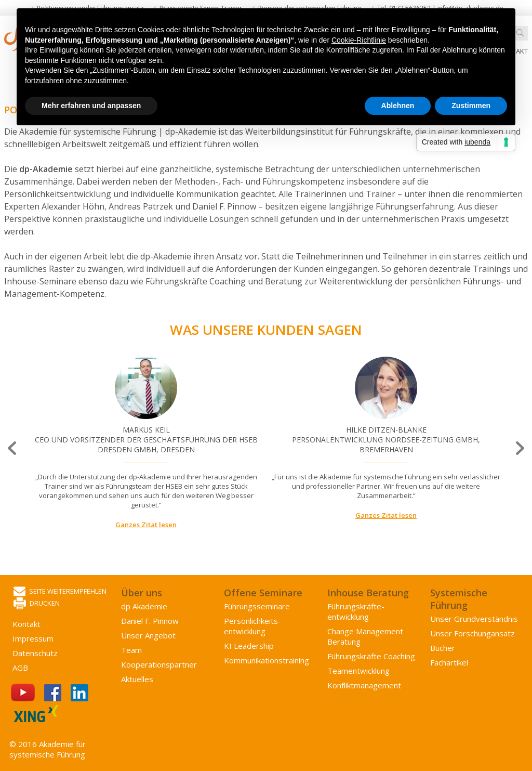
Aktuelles (137, 679)
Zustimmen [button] (471, 106)
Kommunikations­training (267, 660)
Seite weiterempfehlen (60, 592)
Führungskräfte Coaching (371, 656)
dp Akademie (144, 606)
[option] (146, 443)
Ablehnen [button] (398, 106)
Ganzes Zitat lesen (146, 525)
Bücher (443, 648)
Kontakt (26, 624)
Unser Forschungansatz (473, 633)
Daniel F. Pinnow (150, 621)
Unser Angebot (148, 635)
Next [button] (519, 448)
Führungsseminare (257, 606)
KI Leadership (249, 646)
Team (131, 650)
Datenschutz (35, 653)
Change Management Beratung (365, 636)
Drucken (37, 604)
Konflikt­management (364, 685)
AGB (20, 668)
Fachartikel (449, 662)
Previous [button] (13, 448)
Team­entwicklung (358, 671)
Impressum (33, 638)
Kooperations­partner (159, 664)
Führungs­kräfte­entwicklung (356, 611)
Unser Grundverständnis (474, 619)
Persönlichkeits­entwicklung (252, 626)
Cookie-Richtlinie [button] (359, 40)
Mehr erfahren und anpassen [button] (91, 106)
